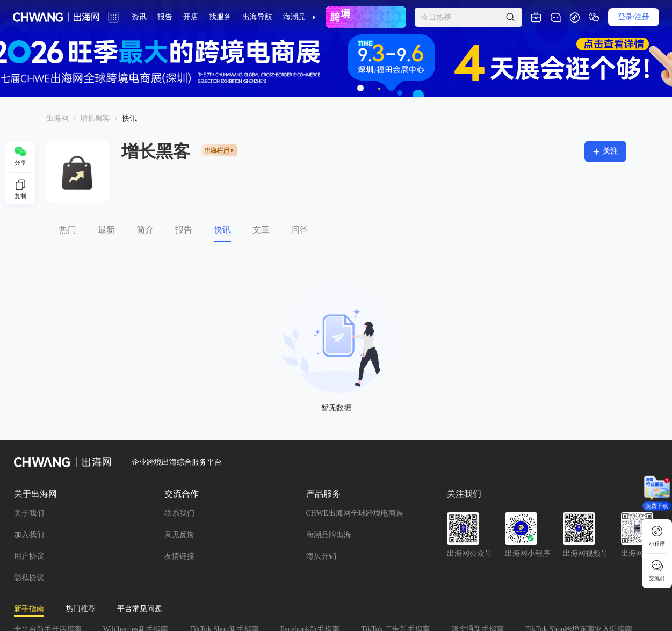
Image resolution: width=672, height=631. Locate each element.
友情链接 (179, 556)
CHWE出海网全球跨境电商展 (355, 513)
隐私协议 (29, 578)
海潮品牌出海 (329, 535)
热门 (68, 230)
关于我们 (29, 513)
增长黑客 (95, 118)
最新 (106, 230)
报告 (184, 230)
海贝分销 (321, 556)
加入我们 (29, 535)
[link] (57, 119)
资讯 (139, 17)
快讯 (222, 230)
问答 (300, 230)
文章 (261, 230)
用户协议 (29, 556)
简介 (145, 230)
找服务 (220, 17)
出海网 (57, 118)
